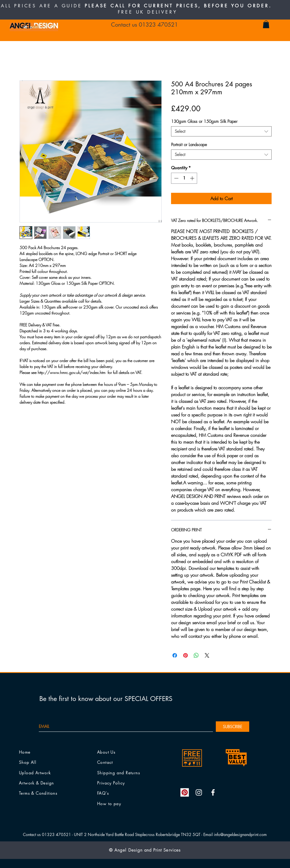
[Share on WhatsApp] (196, 655)
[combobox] (221, 131)
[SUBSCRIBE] (233, 727)
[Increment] (193, 178)
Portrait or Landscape (189, 145)
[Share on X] (207, 655)
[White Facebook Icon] (213, 792)
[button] (266, 24)
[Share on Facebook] (175, 655)
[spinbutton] (184, 178)
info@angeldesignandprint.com (240, 834)
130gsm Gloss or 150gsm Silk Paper (204, 121)
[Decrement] (176, 178)
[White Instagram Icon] (199, 792)
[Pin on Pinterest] (185, 655)
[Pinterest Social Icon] (185, 792)
